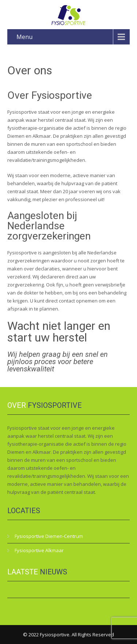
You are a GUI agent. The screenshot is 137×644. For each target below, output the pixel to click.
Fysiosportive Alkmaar (39, 550)
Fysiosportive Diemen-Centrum (49, 536)
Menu (24, 37)
